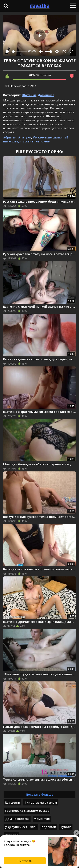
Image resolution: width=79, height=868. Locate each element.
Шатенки (29, 95)
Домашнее (46, 95)
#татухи (25, 137)
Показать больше (39, 794)
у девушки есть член (21, 827)
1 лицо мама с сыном (41, 802)
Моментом (42, 819)
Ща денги (13, 802)
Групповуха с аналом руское (27, 811)
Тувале (66, 827)
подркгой (49, 827)
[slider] (19, 52)
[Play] (8, 51)
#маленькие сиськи (48, 137)
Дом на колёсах (17, 819)
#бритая (10, 137)
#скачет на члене (36, 141)
